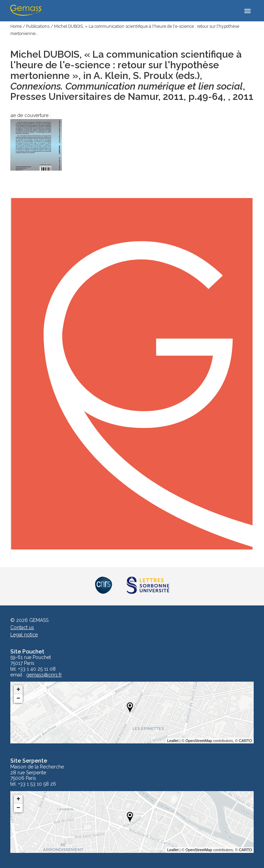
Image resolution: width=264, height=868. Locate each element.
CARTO (245, 741)
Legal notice (24, 635)
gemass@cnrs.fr (44, 675)
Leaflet (173, 741)
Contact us (22, 627)
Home (16, 26)
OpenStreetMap (199, 741)
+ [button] (18, 690)
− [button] (18, 698)
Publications (38, 26)
